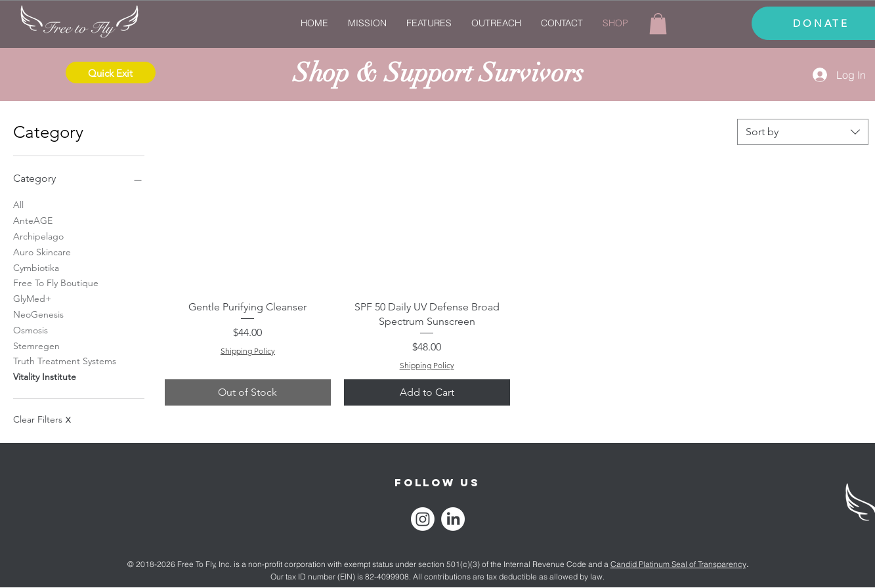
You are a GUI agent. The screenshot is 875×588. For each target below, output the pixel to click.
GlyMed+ (32, 298)
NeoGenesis (38, 314)
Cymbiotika (36, 267)
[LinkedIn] (453, 519)
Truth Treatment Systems (65, 360)
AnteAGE (33, 220)
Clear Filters (42, 419)
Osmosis (31, 329)
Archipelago (38, 236)
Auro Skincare (42, 251)
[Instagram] (423, 519)
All (18, 204)
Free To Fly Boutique (56, 282)
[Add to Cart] (427, 392)
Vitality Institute (45, 376)
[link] (658, 24)
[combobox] (803, 132)
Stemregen (36, 345)
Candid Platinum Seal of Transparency (678, 564)
